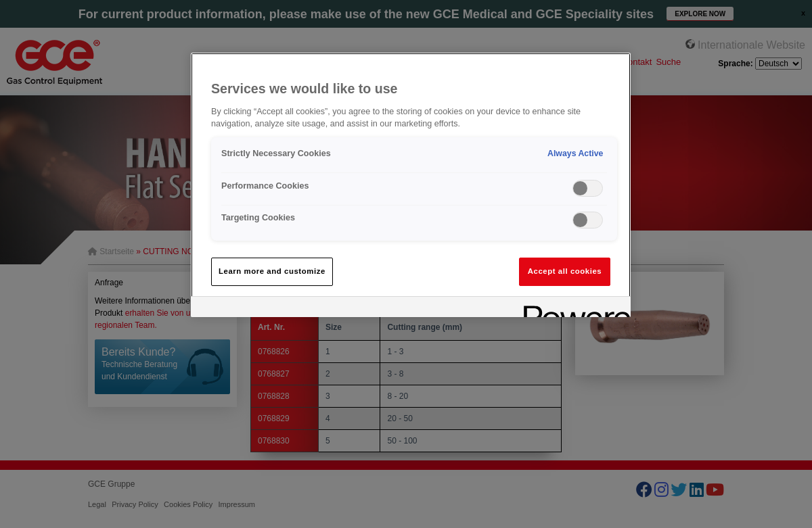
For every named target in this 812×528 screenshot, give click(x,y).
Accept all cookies (565, 271)
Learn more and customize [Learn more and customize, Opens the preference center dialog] (272, 271)
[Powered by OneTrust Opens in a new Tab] (572, 309)
